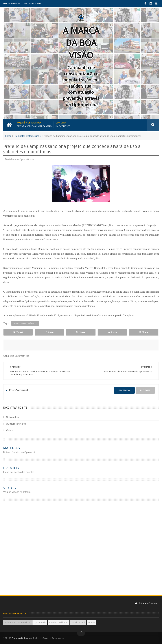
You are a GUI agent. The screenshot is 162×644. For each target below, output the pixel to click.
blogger (145, 390)
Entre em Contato (146, 603)
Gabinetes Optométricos (28, 136)
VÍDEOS (10, 488)
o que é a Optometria (34, 124)
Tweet (18, 332)
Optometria (12, 417)
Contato (63, 124)
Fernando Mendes (12, 4)
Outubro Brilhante (16, 424)
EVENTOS (11, 468)
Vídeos (10, 430)
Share (49, 332)
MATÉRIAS (12, 448)
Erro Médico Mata (32, 4)
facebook (124, 390)
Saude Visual (78, 623)
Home (8, 136)
